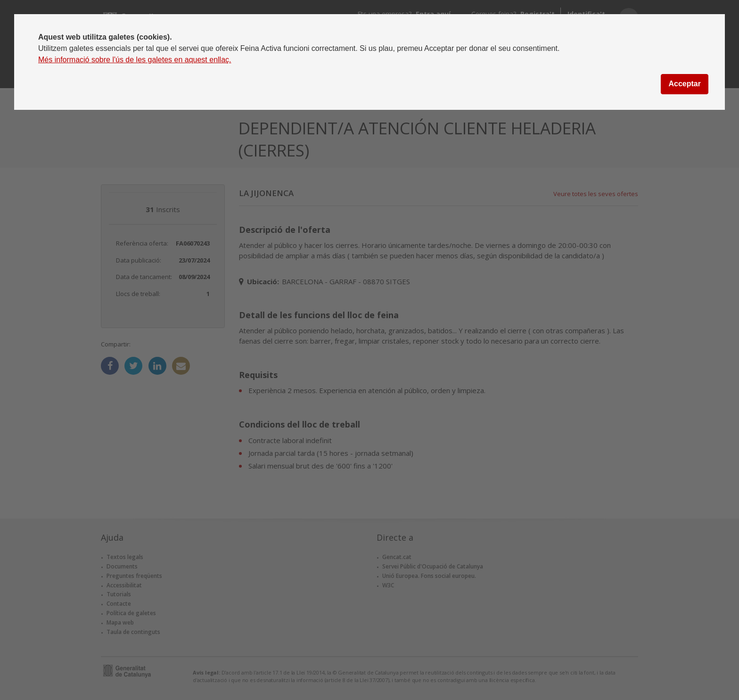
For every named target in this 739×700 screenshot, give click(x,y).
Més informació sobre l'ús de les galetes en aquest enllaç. (135, 60)
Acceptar (684, 84)
